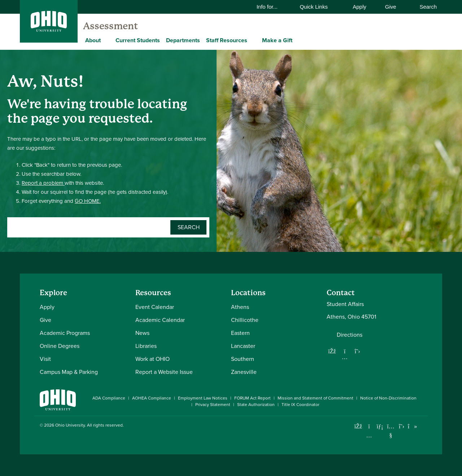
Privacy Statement (213, 405)
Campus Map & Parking (69, 372)
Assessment (110, 26)
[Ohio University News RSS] (423, 426)
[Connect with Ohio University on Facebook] (358, 426)
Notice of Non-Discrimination (388, 398)
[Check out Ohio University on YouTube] (391, 431)
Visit (45, 359)
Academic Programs (65, 333)
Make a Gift (277, 40)
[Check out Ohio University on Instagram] (369, 435)
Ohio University (70, 425)
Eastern (240, 333)
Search (424, 7)
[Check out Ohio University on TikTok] (412, 426)
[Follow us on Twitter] (357, 351)
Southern (243, 359)
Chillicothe (245, 320)
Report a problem (43, 183)
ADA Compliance (109, 398)
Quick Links (318, 7)
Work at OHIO (152, 359)
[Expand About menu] (106, 40)
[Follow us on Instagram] (345, 357)
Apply (359, 7)
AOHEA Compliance (152, 398)
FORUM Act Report (252, 398)
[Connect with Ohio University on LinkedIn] (380, 426)
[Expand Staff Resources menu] (253, 40)
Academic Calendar (160, 320)
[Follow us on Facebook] (332, 351)
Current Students (138, 40)
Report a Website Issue (164, 372)
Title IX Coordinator (300, 405)
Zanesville (244, 372)
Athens (240, 307)
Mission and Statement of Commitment (315, 398)
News (142, 333)
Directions (350, 335)
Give (391, 7)
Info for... (272, 7)
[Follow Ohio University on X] (402, 426)
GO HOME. (88, 201)
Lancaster (243, 346)
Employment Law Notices (203, 398)
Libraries (146, 346)
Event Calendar (155, 307)
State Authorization (256, 405)
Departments (183, 40)
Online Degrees (60, 346)
